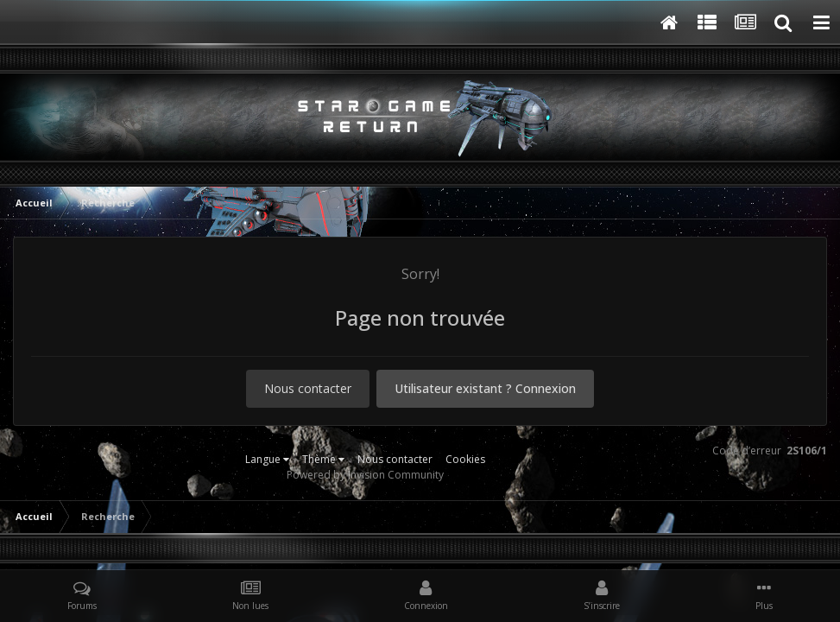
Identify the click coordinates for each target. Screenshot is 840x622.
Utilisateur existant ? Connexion (485, 388)
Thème (323, 459)
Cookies (465, 459)
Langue (267, 459)
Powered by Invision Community (365, 475)
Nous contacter (308, 388)
